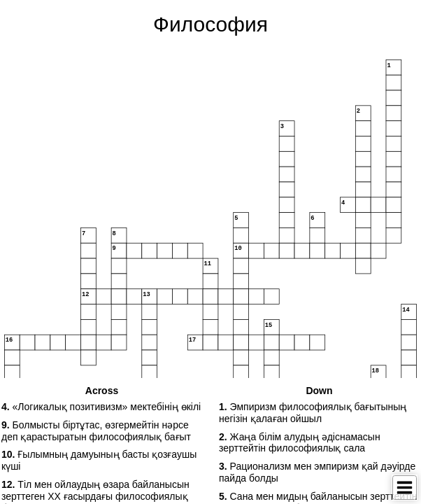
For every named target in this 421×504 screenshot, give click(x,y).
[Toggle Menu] (405, 488)
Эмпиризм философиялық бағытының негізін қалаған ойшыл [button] (313, 413)
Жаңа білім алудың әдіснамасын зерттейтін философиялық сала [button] (300, 443)
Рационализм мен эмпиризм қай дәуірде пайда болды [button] (317, 472)
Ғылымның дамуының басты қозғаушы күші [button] (99, 460)
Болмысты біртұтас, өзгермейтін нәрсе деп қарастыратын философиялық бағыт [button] (96, 431)
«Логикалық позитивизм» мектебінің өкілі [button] (101, 407)
